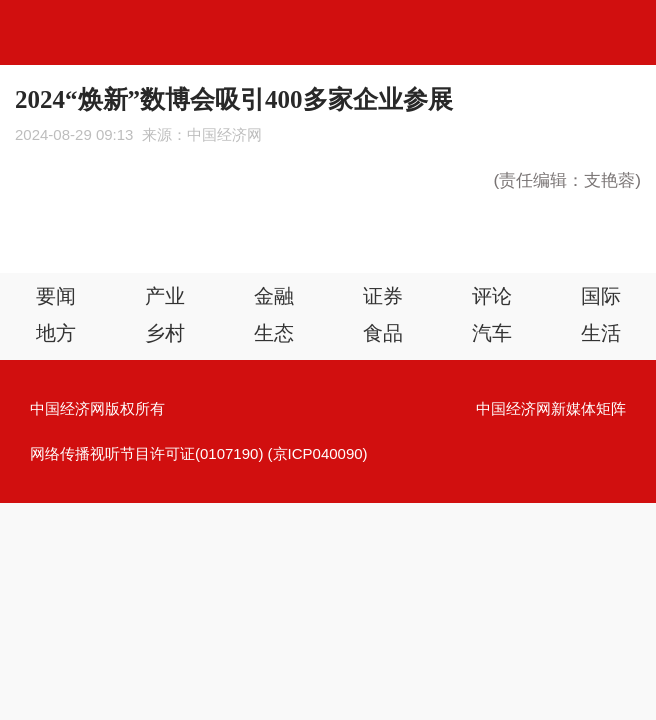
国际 (601, 296)
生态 (274, 333)
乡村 (165, 333)
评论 (492, 296)
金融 (274, 296)
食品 (383, 333)
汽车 (492, 333)
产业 (165, 296)
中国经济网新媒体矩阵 (551, 408)
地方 (56, 333)
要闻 (56, 296)
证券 (383, 296)
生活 (601, 333)
